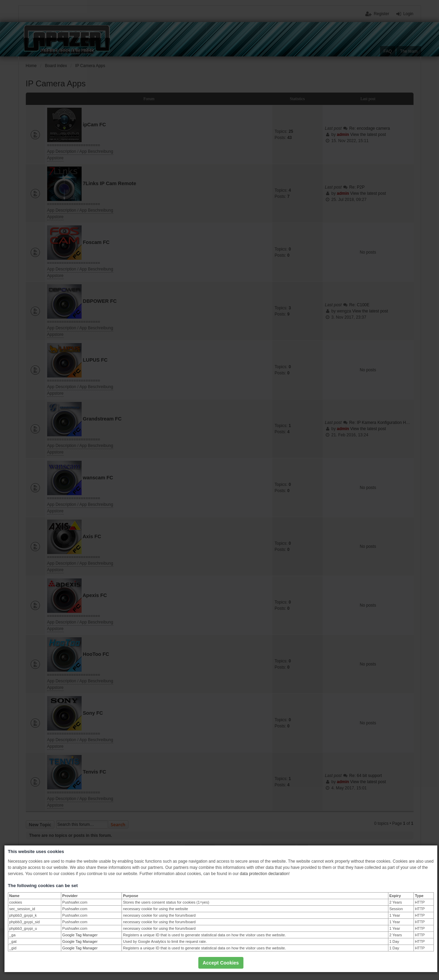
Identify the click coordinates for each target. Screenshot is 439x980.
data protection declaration (264, 874)
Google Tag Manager (80, 935)
